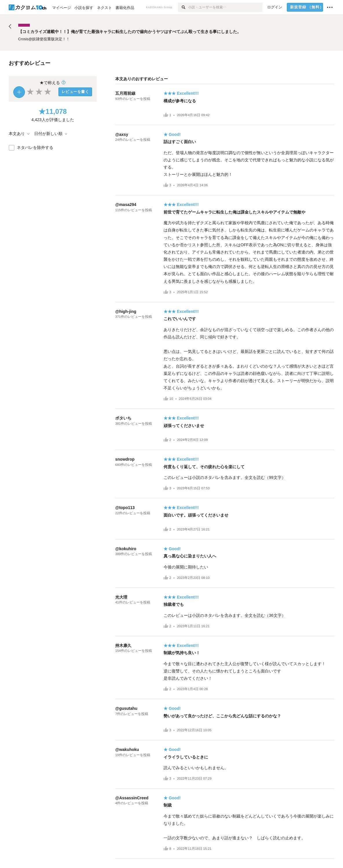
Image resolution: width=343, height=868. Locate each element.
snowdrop (125, 459)
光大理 (121, 597)
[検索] (183, 7)
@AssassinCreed (132, 798)
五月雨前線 (125, 93)
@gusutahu (126, 708)
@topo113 (125, 508)
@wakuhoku (127, 750)
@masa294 (126, 205)
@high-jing (126, 311)
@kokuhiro (126, 549)
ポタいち (123, 418)
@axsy (122, 134)
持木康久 (123, 645)
